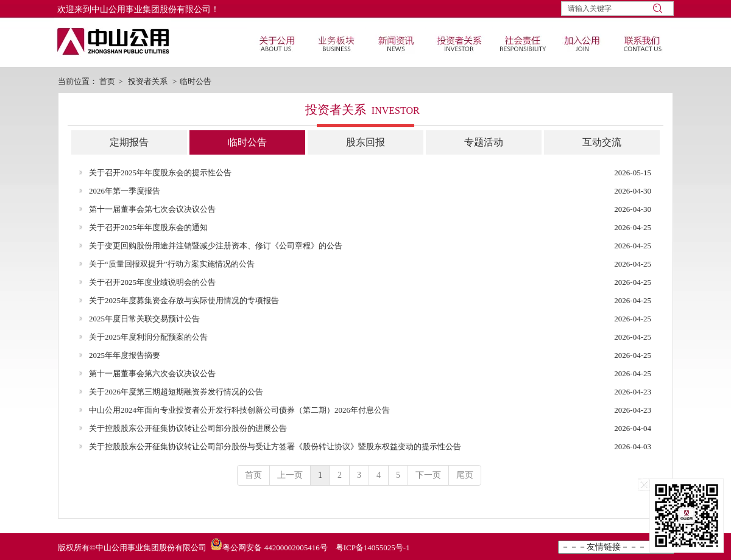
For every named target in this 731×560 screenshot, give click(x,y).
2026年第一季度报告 (125, 191)
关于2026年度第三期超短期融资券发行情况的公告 (176, 392)
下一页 (428, 475)
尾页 (465, 475)
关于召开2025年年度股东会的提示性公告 (160, 173)
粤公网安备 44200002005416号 (275, 548)
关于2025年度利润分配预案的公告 (148, 337)
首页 (107, 81)
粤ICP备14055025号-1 (373, 548)
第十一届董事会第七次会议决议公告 (152, 209)
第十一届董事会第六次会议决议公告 (152, 373)
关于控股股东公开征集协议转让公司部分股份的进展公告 (188, 428)
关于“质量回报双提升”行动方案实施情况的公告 (172, 264)
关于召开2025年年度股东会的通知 (148, 227)
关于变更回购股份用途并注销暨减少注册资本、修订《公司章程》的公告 (216, 246)
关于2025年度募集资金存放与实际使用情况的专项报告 (184, 300)
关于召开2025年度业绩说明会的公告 (152, 282)
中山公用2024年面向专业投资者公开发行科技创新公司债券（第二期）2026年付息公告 (239, 410)
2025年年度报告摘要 (125, 355)
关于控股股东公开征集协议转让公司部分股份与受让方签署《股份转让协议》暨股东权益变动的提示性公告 (275, 446)
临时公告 (196, 81)
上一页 (290, 475)
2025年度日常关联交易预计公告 (144, 319)
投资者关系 (148, 81)
